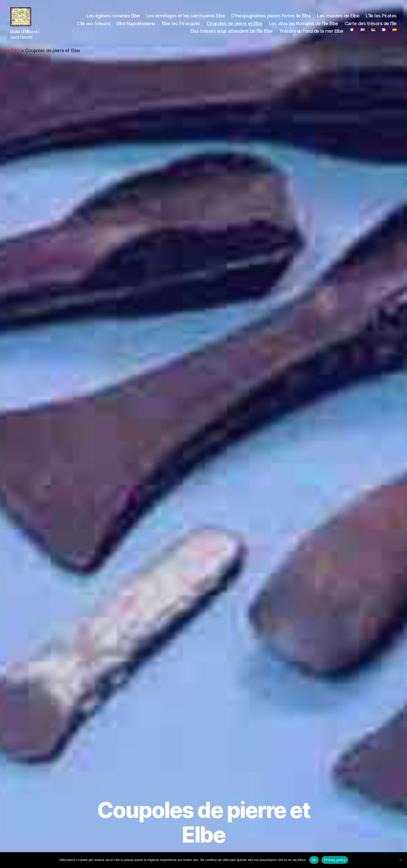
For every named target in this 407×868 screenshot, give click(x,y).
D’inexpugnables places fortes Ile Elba (271, 18)
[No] (401, 860)
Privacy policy (335, 860)
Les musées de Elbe (338, 18)
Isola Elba (10, 55)
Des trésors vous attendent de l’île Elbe (232, 33)
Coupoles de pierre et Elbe (235, 26)
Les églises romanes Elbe (113, 18)
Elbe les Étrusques (181, 26)
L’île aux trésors (94, 26)
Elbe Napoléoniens (136, 26)
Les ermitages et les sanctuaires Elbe (186, 18)
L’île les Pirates (381, 18)
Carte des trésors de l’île (371, 26)
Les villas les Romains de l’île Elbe (304, 26)
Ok (314, 860)
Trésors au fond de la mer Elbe (311, 33)
